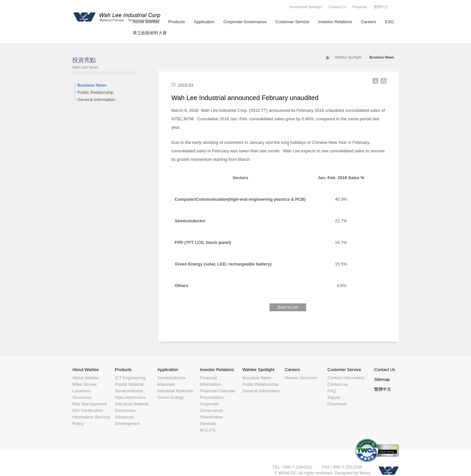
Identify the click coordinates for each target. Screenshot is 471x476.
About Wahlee (86, 370)
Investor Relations (335, 22)
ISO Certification (88, 410)
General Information (96, 100)
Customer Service (292, 22)
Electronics (125, 410)
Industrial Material (132, 404)
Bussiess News (92, 85)
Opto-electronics (130, 397)
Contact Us (337, 7)
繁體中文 (381, 7)
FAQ (332, 391)
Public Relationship (96, 92)
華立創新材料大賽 (150, 33)
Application (204, 22)
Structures (82, 397)
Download (337, 404)
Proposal (360, 7)
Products (176, 22)
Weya (365, 473)
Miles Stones (84, 384)
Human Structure (301, 378)
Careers (369, 22)
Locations (81, 391)
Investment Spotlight (306, 7)
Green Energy (171, 397)
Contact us (338, 384)
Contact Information (346, 378)
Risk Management (89, 404)
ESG (389, 22)
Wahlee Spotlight (348, 57)
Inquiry (334, 397)
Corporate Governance (245, 22)
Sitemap (382, 379)
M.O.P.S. (208, 430)
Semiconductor (129, 391)
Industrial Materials (175, 391)
